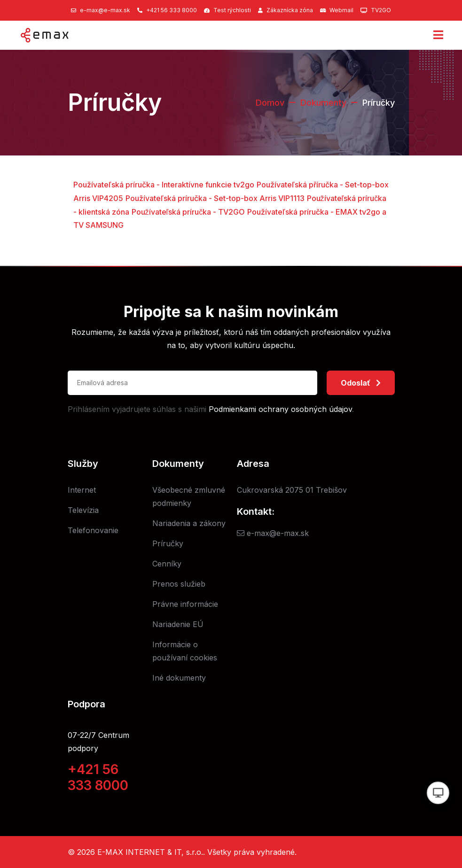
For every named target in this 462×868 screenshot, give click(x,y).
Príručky (168, 543)
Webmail (341, 10)
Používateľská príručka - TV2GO (188, 212)
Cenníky (167, 564)
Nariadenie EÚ (178, 624)
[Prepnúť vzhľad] (438, 793)
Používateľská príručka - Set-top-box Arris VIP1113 (215, 198)
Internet (82, 490)
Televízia (83, 510)
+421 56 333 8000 (172, 10)
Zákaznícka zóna (290, 10)
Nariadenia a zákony (189, 523)
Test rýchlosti (232, 10)
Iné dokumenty (179, 678)
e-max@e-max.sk (105, 10)
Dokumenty (323, 103)
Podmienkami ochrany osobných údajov (280, 409)
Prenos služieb (179, 584)
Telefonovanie (93, 530)
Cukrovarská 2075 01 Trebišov (292, 490)
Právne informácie (185, 604)
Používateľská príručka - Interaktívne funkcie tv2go (164, 185)
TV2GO (381, 10)
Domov (270, 103)
